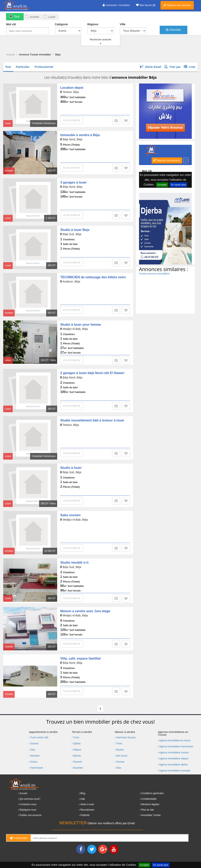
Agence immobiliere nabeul (173, 759)
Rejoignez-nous (28, 810)
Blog (83, 793)
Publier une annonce (30, 815)
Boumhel (77, 768)
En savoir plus (161, 865)
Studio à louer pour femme (81, 325)
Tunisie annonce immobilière (154, 274)
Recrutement (87, 810)
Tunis (75, 737)
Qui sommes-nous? (30, 799)
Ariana (33, 762)
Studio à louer (71, 468)
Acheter (34, 17)
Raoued (77, 762)
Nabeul (76, 750)
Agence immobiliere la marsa (174, 741)
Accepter (144, 865)
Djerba (76, 744)
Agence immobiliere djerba (173, 765)
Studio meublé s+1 (74, 563)
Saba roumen (70, 515)
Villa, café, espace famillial (80, 658)
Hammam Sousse (125, 737)
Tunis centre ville (39, 737)
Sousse (34, 744)
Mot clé (11, 24)
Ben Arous (121, 756)
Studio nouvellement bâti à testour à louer (92, 420)
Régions (93, 24)
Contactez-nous (28, 804)
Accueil (23, 793)
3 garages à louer (73, 182)
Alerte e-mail (87, 804)
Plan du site (148, 810)
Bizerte (76, 756)
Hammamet (36, 768)
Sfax (32, 750)
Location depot (72, 88)
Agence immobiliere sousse (173, 753)
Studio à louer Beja (75, 230)
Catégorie (61, 24)
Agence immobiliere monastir (174, 771)
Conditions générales (153, 793)
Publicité (85, 815)
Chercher (173, 30)
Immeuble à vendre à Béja (80, 135)
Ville (123, 24)
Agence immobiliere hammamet (175, 747)
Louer (52, 17)
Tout (17, 16)
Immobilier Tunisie (151, 815)
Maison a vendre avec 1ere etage (85, 611)
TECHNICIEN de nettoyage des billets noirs (93, 277)
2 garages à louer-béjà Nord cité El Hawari (92, 373)
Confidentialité (149, 799)
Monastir (34, 756)
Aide (83, 799)
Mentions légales (150, 804)
